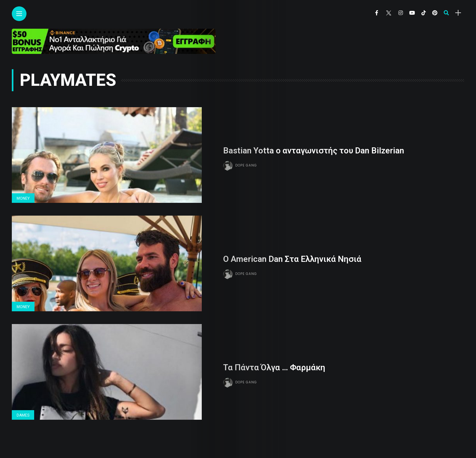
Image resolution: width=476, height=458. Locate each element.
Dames (23, 415)
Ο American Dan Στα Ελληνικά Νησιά (292, 259)
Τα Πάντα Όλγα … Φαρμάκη (274, 367)
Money (23, 198)
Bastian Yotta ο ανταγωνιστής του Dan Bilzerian (314, 151)
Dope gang (246, 165)
